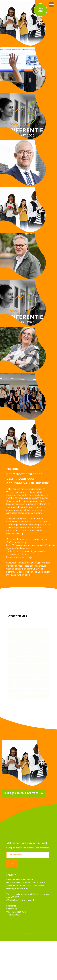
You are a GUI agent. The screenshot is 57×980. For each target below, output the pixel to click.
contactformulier (28, 900)
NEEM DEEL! (41, 10)
